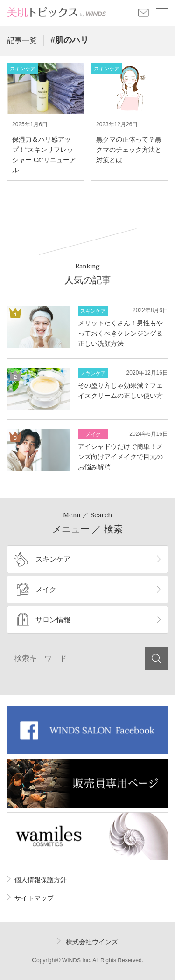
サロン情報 (53, 620)
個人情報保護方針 (41, 880)
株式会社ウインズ (92, 942)
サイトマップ (34, 898)
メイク (46, 589)
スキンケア (53, 559)
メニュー (162, 13)
